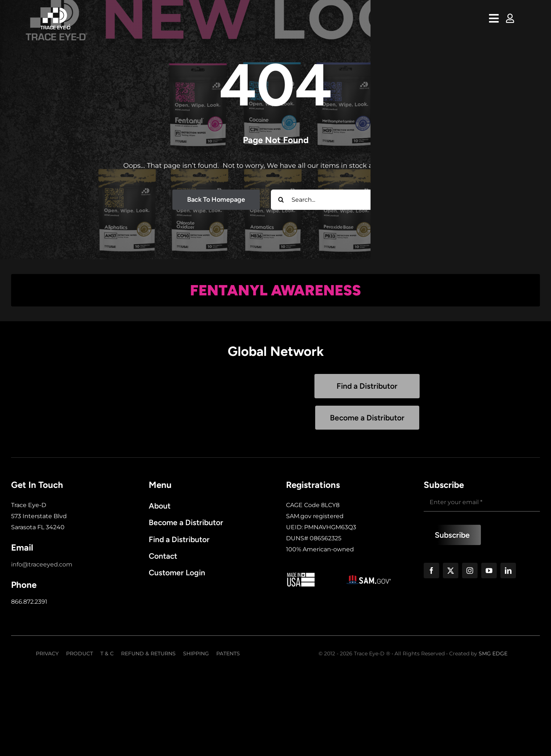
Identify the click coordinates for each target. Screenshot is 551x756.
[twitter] (451, 571)
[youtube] (489, 571)
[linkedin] (508, 571)
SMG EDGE (493, 653)
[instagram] (470, 571)
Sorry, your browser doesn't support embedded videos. (184, 402)
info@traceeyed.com (42, 564)
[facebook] (431, 571)
